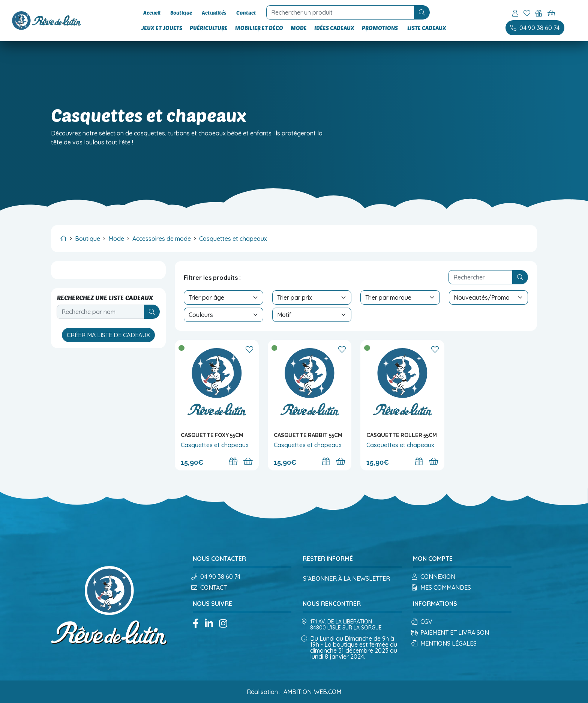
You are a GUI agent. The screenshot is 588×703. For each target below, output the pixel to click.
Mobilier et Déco (260, 28)
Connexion (434, 577)
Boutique (178, 13)
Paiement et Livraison (451, 632)
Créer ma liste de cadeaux (108, 335)
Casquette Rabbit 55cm (308, 435)
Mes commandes (442, 587)
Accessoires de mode (162, 239)
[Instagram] (223, 624)
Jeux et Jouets (163, 28)
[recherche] (333, 12)
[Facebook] (196, 624)
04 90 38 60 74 (217, 577)
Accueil (151, 13)
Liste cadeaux (426, 28)
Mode (300, 28)
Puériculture (210, 28)
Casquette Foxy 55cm (212, 435)
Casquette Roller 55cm (402, 435)
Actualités (209, 13)
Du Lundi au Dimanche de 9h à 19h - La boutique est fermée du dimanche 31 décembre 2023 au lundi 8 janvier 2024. (350, 647)
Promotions (381, 28)
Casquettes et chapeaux (233, 239)
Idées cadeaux (335, 28)
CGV (423, 622)
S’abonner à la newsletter (346, 578)
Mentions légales (445, 643)
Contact (239, 13)
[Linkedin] (209, 624)
